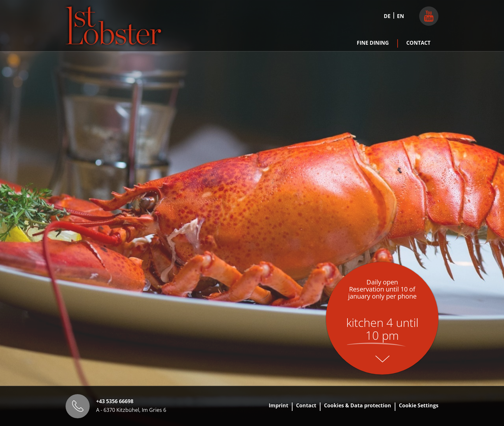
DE (387, 16)
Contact (418, 43)
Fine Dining (373, 43)
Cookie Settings (419, 405)
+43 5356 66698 (115, 401)
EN (401, 16)
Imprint (279, 405)
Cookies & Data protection (358, 405)
